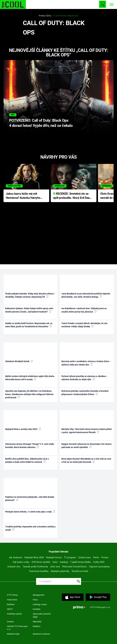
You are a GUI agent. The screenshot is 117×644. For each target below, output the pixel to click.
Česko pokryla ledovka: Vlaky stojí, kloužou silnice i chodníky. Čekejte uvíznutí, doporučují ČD (30, 295)
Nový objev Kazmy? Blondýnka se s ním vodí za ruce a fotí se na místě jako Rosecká (86, 460)
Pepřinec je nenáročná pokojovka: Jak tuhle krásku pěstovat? (30, 499)
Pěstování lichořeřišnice (74, 567)
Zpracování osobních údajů (42, 615)
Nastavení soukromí (41, 634)
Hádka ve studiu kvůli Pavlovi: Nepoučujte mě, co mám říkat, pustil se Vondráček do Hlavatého (29, 325)
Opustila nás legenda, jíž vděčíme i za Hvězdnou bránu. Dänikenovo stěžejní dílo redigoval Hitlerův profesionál (29, 394)
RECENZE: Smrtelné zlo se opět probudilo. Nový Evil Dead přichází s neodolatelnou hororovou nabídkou (72, 196)
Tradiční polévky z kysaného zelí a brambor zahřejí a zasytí (30, 528)
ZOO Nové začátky (41, 562)
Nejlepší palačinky (60, 571)
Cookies (10, 622)
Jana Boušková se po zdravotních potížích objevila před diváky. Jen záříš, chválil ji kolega (86, 295)
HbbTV (10, 609)
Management (38, 595)
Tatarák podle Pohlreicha (35, 567)
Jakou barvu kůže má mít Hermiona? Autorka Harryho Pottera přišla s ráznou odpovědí (23, 196)
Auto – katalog (60, 562)
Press (35, 600)
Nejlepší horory (54, 557)
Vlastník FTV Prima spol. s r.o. (17, 628)
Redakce (37, 626)
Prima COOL (45, 16)
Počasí (105, 557)
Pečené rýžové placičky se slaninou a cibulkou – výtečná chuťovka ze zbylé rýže (85, 378)
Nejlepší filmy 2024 (34, 557)
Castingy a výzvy (40, 604)
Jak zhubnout (15, 557)
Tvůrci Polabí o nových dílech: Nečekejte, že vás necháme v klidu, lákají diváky (84, 325)
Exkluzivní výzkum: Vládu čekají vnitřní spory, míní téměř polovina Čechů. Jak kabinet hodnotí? (29, 310)
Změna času (85, 557)
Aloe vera (55, 567)
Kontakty (37, 609)
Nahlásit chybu (13, 634)
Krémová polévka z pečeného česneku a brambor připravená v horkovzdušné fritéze (85, 393)
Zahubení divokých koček (19, 361)
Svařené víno (14, 567)
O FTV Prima (12, 595)
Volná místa (12, 600)
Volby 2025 (99, 562)
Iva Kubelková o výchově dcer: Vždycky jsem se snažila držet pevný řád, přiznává (84, 310)
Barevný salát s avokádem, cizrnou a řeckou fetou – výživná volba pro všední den (86, 363)
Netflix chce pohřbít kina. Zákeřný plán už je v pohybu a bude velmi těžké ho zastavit (27, 460)
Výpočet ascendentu (99, 567)
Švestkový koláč (80, 571)
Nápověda (37, 622)
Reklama (11, 604)
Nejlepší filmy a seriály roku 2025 (23, 429)
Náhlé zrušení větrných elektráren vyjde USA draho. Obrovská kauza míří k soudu (30, 378)
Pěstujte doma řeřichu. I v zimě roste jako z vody (30, 512)
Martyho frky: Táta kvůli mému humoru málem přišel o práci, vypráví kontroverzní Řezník (87, 431)
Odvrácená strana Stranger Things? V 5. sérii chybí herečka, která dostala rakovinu (30, 446)
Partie (96, 557)
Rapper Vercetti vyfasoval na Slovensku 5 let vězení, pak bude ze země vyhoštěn (87, 446)
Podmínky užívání (14, 614)
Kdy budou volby (21, 562)
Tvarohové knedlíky (39, 571)
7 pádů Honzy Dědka (80, 562)
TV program (70, 557)
